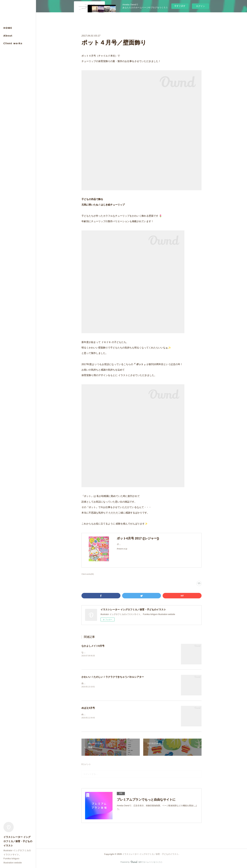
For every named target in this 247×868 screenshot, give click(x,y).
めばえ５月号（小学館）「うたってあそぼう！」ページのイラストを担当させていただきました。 (127, 714)
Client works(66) (88, 574)
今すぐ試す (180, 6)
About (8, 36)
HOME (8, 28)
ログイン (201, 6)
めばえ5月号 (88, 708)
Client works (13, 43)
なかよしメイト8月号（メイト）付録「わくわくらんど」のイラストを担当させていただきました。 (127, 652)
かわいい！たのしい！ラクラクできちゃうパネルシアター (113, 677)
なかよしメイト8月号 (93, 646)
